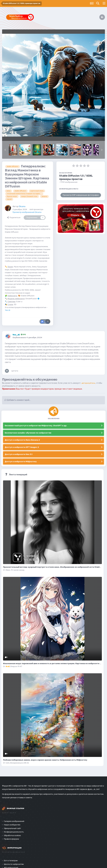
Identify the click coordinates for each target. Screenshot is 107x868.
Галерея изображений (14, 821)
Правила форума (11, 839)
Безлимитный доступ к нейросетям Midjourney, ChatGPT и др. (36, 426)
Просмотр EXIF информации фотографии (81, 195)
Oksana (22, 206)
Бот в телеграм (11, 861)
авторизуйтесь (89, 383)
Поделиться (14, 217)
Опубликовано (27, 337)
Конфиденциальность (14, 832)
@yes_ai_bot (94, 789)
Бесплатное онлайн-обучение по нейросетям (28, 433)
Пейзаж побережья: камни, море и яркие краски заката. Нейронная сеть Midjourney (45, 760)
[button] (5, 150)
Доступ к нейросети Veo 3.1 (19, 454)
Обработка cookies (12, 835)
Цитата (15, 371)
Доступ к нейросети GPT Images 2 (22, 447)
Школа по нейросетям (14, 864)
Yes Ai (8, 310)
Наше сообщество (12, 825)
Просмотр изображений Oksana (27, 212)
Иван (8, 570)
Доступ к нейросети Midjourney (21, 462)
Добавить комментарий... (18, 400)
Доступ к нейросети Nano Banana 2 (22, 440)
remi (8, 763)
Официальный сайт (12, 828)
